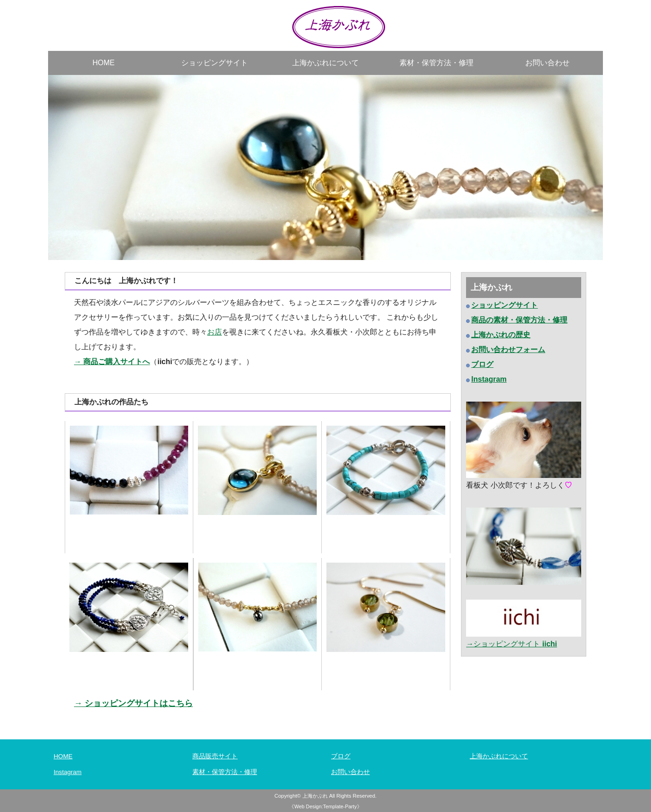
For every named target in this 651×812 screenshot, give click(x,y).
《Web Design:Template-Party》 (325, 806)
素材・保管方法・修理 (436, 63)
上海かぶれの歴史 (501, 335)
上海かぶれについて (325, 63)
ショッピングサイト (215, 63)
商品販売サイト (215, 756)
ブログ (341, 756)
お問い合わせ (547, 63)
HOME (104, 63)
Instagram (68, 772)
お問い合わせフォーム (508, 350)
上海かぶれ (315, 796)
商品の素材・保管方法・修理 (519, 320)
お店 (215, 332)
